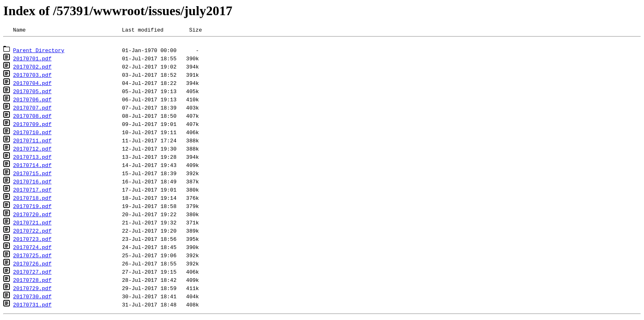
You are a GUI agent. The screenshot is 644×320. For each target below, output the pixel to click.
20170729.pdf (32, 290)
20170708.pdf (32, 118)
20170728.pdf (32, 282)
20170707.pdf (32, 110)
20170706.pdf (32, 102)
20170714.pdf (32, 167)
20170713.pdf (32, 159)
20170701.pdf (32, 61)
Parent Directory (39, 53)
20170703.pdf (32, 77)
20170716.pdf (32, 184)
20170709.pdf (32, 126)
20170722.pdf (32, 233)
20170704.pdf (32, 85)
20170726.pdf (32, 266)
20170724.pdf (32, 249)
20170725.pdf (32, 258)
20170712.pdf (32, 151)
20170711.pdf (32, 143)
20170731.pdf (32, 307)
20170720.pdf (32, 217)
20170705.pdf (32, 94)
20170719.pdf (32, 208)
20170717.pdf (32, 192)
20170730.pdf (32, 299)
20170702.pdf (32, 69)
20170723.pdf (32, 241)
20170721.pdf (32, 225)
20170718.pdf (32, 200)
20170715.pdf (32, 176)
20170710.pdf (32, 135)
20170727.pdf (32, 274)
